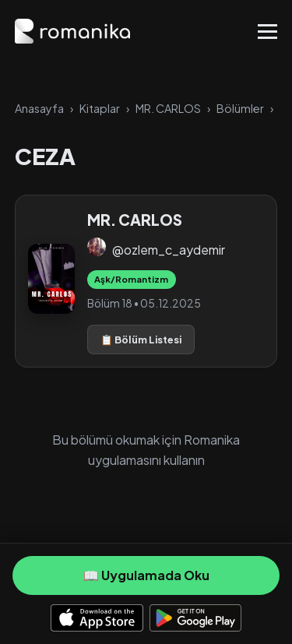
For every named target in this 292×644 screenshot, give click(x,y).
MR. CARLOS (168, 108)
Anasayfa (39, 108)
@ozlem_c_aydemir (169, 250)
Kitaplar (100, 108)
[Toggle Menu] (267, 32)
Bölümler (240, 108)
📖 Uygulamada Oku (146, 575)
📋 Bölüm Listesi (141, 340)
